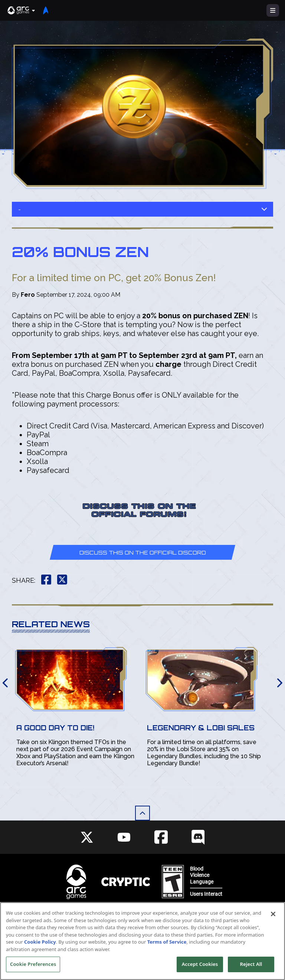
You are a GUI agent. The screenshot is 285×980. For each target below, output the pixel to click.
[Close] (273, 915)
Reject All (251, 966)
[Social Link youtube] (124, 837)
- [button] (142, 209)
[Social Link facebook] (161, 837)
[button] (22, 10)
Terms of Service (167, 943)
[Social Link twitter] (87, 837)
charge (168, 364)
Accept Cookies (200, 966)
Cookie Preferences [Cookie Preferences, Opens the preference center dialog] (33, 966)
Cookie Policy (40, 943)
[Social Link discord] (198, 837)
